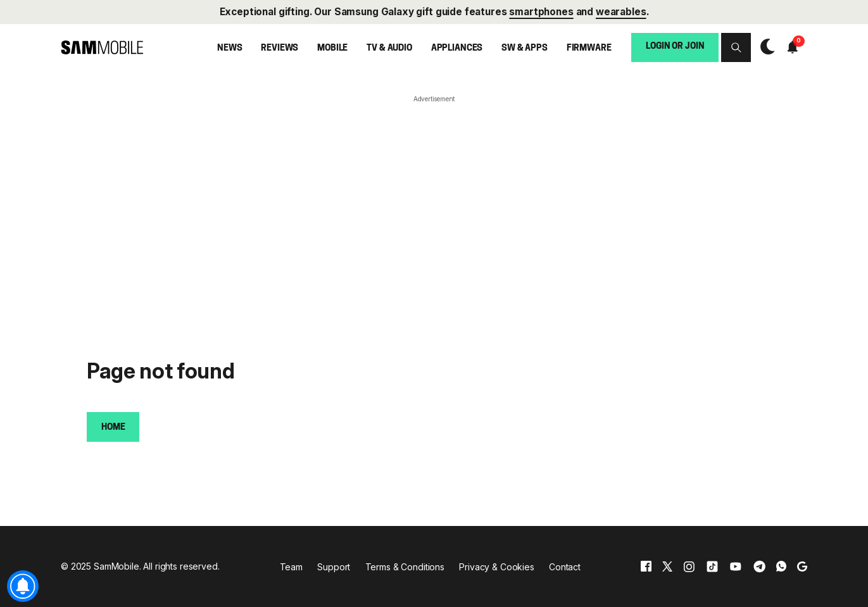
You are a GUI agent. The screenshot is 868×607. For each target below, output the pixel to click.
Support (334, 567)
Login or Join (675, 47)
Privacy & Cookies (497, 567)
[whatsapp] (781, 566)
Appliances (457, 48)
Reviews (280, 48)
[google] (802, 566)
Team (291, 567)
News (230, 48)
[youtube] (736, 566)
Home (113, 428)
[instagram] (689, 566)
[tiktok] (712, 566)
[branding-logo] (102, 47)
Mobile (332, 48)
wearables (621, 12)
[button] (736, 47)
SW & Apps (525, 48)
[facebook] (646, 566)
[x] (667, 566)
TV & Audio (389, 48)
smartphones (541, 12)
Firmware (589, 48)
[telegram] (759, 566)
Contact (565, 567)
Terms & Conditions (405, 567)
